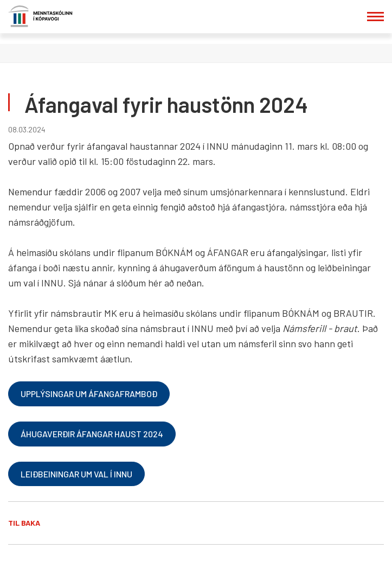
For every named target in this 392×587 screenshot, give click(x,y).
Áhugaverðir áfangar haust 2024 (92, 434)
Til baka (24, 523)
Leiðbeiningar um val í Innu (76, 474)
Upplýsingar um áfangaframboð (89, 394)
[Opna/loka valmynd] (375, 17)
